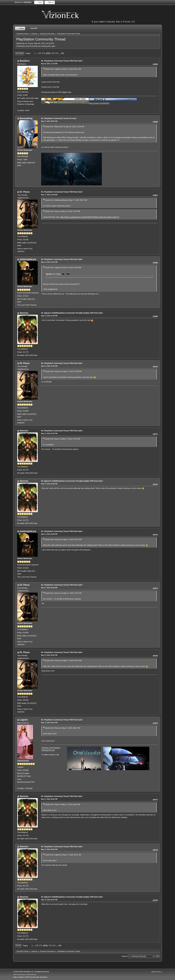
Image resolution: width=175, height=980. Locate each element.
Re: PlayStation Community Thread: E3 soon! (59, 118)
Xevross (24, 313)
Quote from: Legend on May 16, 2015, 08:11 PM (63, 69)
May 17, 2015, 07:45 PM (49, 316)
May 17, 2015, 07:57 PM (49, 433)
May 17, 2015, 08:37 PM (49, 900)
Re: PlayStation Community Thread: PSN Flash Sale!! (62, 61)
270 (40, 53)
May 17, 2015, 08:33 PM (49, 849)
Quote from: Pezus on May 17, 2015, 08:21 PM (63, 728)
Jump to (124, 956)
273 (53, 53)
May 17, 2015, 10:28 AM (49, 195)
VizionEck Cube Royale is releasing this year (51, 749)
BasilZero (25, 61)
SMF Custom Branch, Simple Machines (25, 974)
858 (62, 53)
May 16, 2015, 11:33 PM (49, 64)
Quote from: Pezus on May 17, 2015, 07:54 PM (63, 439)
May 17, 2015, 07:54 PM (49, 366)
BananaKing (26, 118)
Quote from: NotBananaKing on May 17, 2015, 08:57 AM (66, 200)
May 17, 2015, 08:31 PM (49, 723)
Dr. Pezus (25, 192)
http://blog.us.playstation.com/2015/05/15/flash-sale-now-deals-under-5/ (90, 217)
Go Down (20, 53)
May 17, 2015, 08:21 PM (49, 655)
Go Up (18, 946)
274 (57, 53)
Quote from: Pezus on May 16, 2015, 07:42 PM (63, 211)
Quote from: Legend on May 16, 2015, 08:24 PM (63, 268)
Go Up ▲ (159, 972)
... (37, 53)
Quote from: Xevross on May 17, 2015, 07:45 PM (63, 371)
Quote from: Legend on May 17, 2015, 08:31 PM (63, 855)
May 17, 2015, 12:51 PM (49, 262)
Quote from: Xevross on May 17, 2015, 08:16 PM (63, 540)
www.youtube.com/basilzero (99, 103)
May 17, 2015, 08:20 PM (49, 534)
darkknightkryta (28, 259)
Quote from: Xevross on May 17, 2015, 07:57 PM (63, 593)
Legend (24, 720)
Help (153, 972)
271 (43, 53)
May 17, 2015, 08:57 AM (49, 121)
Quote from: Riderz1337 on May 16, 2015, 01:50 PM (65, 127)
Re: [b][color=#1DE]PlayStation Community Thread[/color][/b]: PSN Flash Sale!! (72, 313)
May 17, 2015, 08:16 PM (49, 484)
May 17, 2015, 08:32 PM (49, 799)
